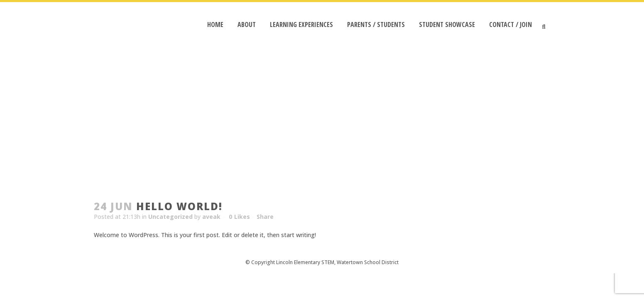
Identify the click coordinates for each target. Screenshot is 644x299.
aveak (211, 217)
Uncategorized (170, 217)
